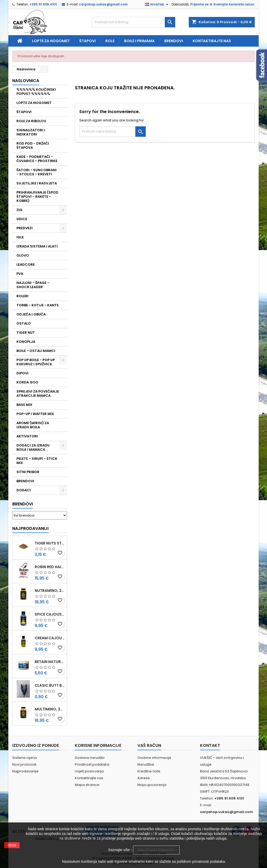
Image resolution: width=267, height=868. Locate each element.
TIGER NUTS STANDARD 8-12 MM (50, 543)
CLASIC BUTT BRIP (50, 685)
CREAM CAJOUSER (50, 638)
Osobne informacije (154, 758)
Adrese (144, 778)
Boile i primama (139, 41)
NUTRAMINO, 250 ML (50, 591)
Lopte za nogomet (51, 41)
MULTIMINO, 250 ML (50, 709)
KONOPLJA (26, 342)
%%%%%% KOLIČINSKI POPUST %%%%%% (36, 92)
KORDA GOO (27, 382)
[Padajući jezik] (157, 4)
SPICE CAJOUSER (50, 614)
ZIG (19, 210)
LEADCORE (26, 265)
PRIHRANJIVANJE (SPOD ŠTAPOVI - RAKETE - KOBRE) (37, 197)
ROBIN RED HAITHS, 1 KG (50, 567)
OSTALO (24, 323)
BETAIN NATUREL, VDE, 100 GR (50, 662)
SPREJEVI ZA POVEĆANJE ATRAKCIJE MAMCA (38, 393)
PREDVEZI (25, 228)
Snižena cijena (25, 758)
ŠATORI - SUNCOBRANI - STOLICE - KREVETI (37, 172)
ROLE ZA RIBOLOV (31, 121)
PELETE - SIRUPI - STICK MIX (37, 461)
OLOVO (23, 255)
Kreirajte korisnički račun (234, 4)
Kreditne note (149, 771)
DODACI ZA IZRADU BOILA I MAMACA (33, 447)
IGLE (20, 237)
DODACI (24, 490)
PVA (20, 274)
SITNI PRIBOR (28, 472)
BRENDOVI (25, 481)
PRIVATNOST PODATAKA (156, 850)
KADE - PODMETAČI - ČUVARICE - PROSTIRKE (37, 159)
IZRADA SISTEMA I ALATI (37, 246)
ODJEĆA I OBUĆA (31, 314)
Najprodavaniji (30, 528)
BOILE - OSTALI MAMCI (36, 351)
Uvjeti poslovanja (89, 771)
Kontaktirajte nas (212, 41)
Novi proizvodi (24, 764)
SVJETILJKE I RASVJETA (37, 183)
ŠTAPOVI (24, 112)
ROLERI (22, 296)
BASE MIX (24, 405)
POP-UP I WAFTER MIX (35, 414)
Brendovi (174, 41)
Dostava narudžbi (90, 758)
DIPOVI (22, 373)
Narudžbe (146, 764)
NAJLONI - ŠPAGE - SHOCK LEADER (33, 285)
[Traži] (133, 22)
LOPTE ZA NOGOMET (34, 103)
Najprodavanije (25, 771)
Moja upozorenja (152, 785)
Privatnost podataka (92, 764)
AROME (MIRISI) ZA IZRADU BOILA (33, 425)
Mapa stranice (87, 785)
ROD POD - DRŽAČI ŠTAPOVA (33, 145)
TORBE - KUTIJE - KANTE (38, 305)
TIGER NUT (26, 333)
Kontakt (210, 745)
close (12, 845)
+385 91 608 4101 (43, 4)
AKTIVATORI (27, 436)
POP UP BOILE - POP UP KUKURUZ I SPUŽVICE (36, 362)
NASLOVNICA (26, 81)
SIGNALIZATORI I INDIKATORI (31, 132)
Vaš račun (149, 745)
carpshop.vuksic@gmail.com (103, 4)
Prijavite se (199, 4)
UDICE (22, 219)
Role (110, 41)
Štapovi (87, 41)
